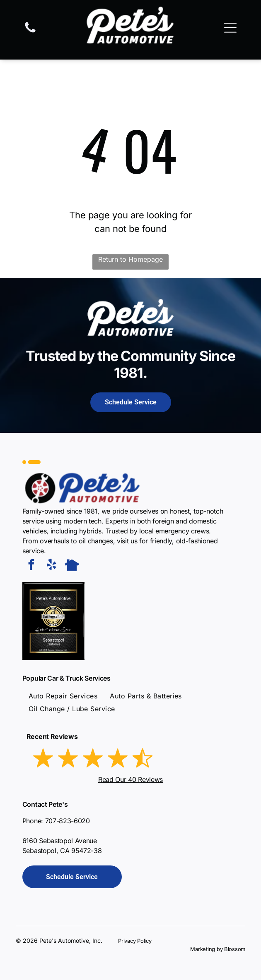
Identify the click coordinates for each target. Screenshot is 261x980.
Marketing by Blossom (218, 949)
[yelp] (52, 566)
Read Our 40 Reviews (130, 779)
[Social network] (72, 566)
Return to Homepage (130, 259)
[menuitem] (63, 696)
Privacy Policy (135, 941)
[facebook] (31, 566)
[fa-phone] (30, 32)
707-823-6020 (68, 821)
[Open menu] (230, 28)
